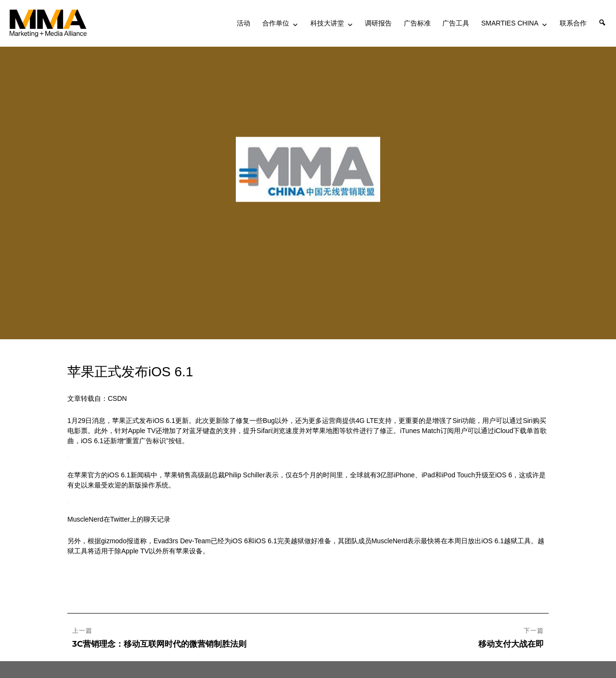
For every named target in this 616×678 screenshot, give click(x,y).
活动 (244, 23)
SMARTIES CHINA (510, 23)
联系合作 (573, 23)
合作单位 (276, 23)
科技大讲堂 (327, 23)
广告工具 (456, 23)
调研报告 (378, 23)
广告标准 (417, 23)
